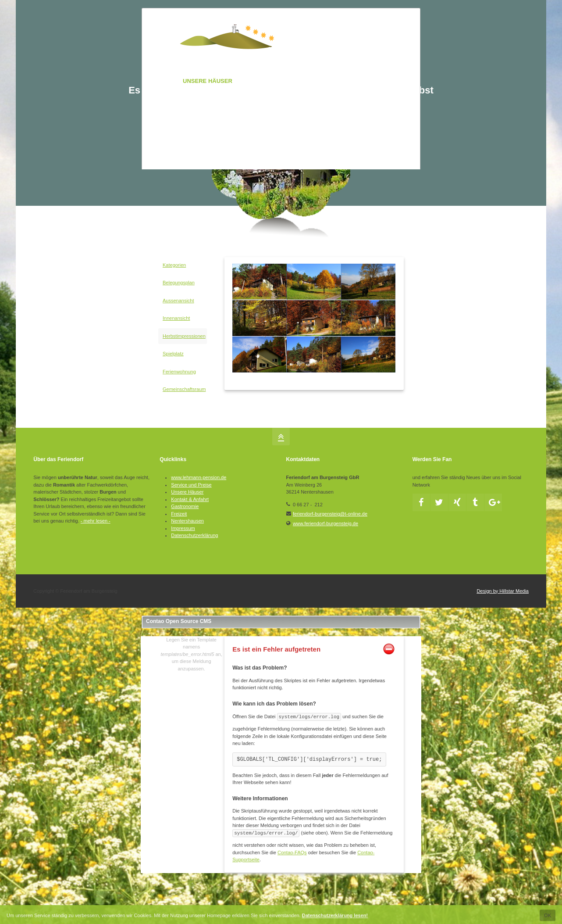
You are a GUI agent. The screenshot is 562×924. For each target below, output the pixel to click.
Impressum (183, 528)
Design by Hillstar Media (503, 591)
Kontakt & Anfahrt (190, 499)
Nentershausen (187, 521)
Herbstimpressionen (184, 336)
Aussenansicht (178, 301)
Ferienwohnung (179, 372)
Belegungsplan (179, 283)
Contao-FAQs (292, 852)
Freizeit (179, 514)
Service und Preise (191, 485)
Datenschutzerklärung (194, 535)
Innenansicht (176, 318)
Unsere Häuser (187, 492)
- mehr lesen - (96, 521)
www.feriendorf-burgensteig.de (325, 523)
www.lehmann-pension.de (199, 477)
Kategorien (174, 265)
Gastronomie (185, 506)
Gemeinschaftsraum (184, 389)
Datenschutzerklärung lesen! (335, 917)
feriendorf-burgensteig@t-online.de (330, 514)
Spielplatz (173, 354)
